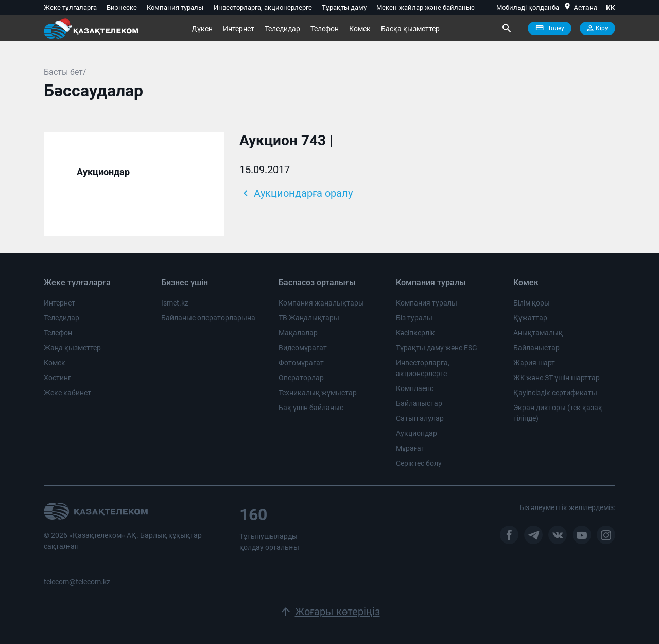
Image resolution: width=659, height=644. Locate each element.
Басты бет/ (65, 72)
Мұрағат (410, 448)
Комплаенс (415, 388)
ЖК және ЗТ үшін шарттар (557, 378)
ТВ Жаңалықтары (309, 318)
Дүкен (202, 29)
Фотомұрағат (301, 363)
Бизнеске (122, 7)
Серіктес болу (419, 463)
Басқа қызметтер (410, 29)
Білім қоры (532, 303)
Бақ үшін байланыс (311, 408)
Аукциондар (103, 172)
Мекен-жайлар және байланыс (426, 7)
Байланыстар (419, 403)
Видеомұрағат (303, 348)
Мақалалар (298, 333)
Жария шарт (534, 363)
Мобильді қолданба (528, 7)
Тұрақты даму (344, 7)
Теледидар (282, 29)
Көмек (360, 29)
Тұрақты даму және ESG (437, 348)
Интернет (239, 29)
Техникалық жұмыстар (318, 393)
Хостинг (57, 378)
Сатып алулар (420, 418)
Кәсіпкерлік (415, 333)
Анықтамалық (538, 333)
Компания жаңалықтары (321, 303)
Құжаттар (530, 318)
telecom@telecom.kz (77, 582)
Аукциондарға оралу (296, 193)
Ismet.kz (175, 303)
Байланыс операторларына (208, 318)
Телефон (325, 29)
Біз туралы (414, 318)
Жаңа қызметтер (72, 348)
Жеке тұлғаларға (70, 7)
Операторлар (301, 378)
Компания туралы (175, 7)
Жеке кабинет (67, 393)
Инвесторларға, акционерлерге (263, 7)
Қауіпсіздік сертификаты (555, 393)
